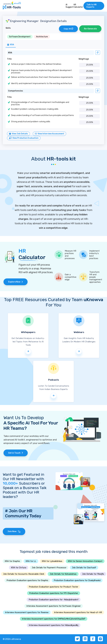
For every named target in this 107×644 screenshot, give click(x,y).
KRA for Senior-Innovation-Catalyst (85, 561)
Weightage (84, 59)
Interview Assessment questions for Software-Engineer (54, 606)
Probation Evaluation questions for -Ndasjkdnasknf (54, 600)
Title (9, 59)
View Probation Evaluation (24, 138)
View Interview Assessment (49, 134)
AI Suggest (69, 6)
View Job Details (18, 134)
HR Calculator (78, 6)
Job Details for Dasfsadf (84, 568)
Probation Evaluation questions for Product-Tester (53, 587)
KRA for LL (31, 561)
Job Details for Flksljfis (93, 574)
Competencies (16, 91)
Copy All (68, 29)
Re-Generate (90, 29)
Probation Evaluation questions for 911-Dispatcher (54, 593)
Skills (8, 28)
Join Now (14, 532)
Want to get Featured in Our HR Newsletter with (23, 479)
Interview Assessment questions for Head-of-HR (78, 612)
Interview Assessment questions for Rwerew (27, 612)
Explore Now (16, 282)
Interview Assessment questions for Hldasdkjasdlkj (54, 625)
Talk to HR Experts (92, 6)
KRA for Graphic (12, 561)
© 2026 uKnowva (12, 639)
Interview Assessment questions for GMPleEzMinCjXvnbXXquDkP (54, 619)
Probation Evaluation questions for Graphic (27, 580)
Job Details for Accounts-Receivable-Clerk (24, 574)
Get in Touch (16, 453)
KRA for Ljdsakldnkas (52, 561)
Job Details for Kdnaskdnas (63, 574)
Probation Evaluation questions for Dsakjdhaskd (77, 580)
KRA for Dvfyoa (19, 568)
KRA (10, 53)
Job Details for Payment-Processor (49, 568)
